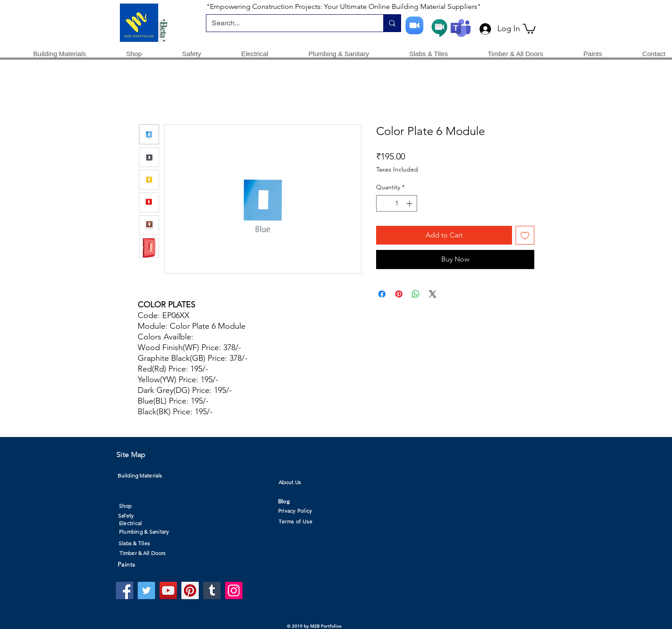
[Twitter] (146, 590)
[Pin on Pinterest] (399, 294)
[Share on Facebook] (382, 294)
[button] (529, 28)
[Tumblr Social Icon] (212, 590)
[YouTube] (168, 590)
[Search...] (288, 23)
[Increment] (410, 203)
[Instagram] (234, 590)
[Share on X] (433, 294)
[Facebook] (125, 590)
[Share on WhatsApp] (416, 294)
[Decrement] (383, 203)
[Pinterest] (190, 590)
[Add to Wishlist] (525, 235)
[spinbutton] (397, 203)
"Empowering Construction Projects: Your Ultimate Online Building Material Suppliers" (344, 6)
